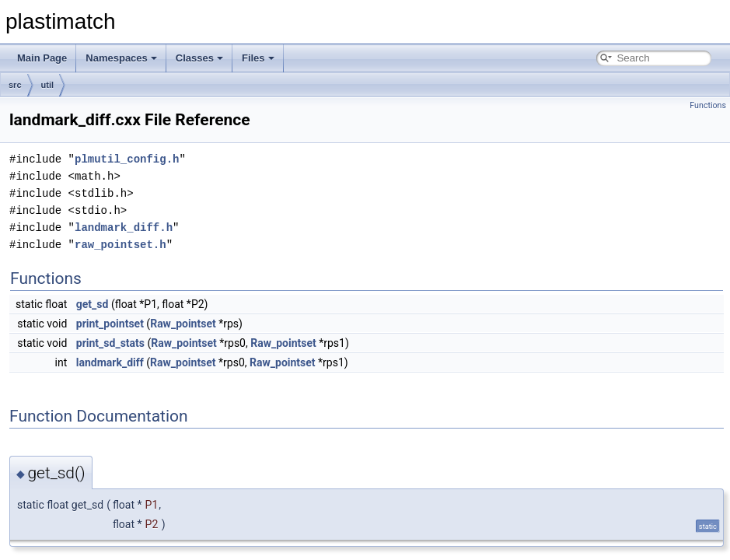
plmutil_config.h (127, 159)
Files (258, 58)
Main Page (42, 58)
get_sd (93, 304)
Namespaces (121, 58)
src (15, 85)
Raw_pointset (183, 324)
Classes (199, 58)
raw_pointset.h (121, 245)
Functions (708, 105)
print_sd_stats (110, 343)
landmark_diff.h (124, 227)
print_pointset (110, 324)
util (48, 85)
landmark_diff (110, 362)
